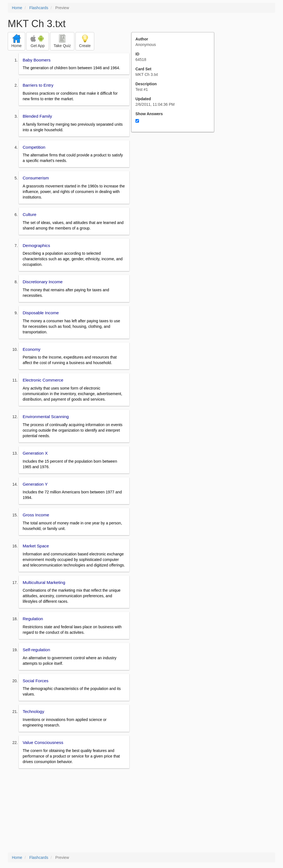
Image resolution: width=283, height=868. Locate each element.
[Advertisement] (176, 186)
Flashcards (39, 8)
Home (17, 8)
